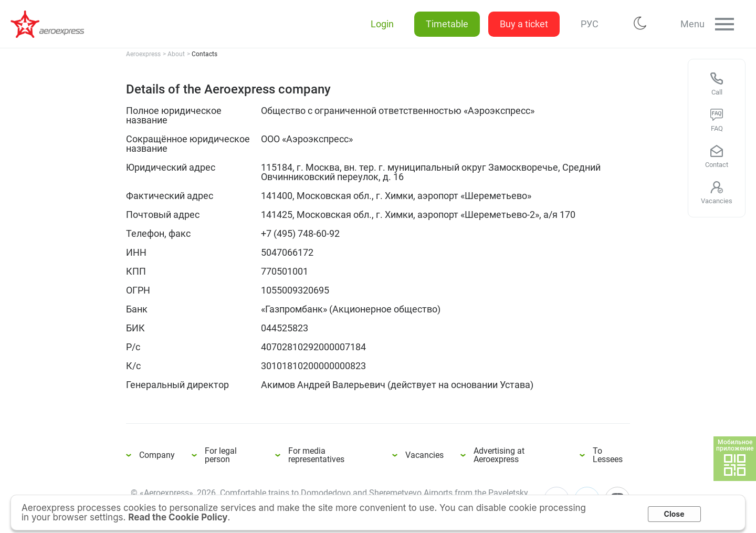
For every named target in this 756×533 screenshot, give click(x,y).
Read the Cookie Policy (178, 517)
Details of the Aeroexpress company (52, 24)
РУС (587, 24)
